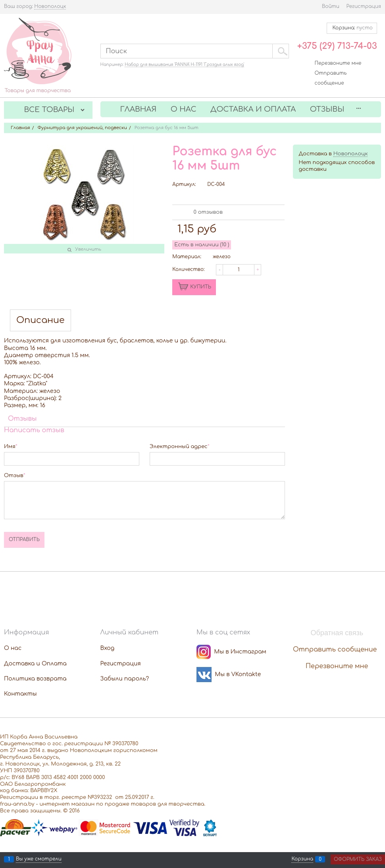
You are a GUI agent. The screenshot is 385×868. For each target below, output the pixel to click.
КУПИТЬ (201, 287)
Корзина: (352, 28)
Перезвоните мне (338, 63)
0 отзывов (208, 212)
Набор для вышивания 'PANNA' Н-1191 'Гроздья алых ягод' (184, 65)
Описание (40, 320)
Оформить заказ (358, 859)
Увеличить (88, 249)
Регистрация (364, 6)
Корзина (302, 859)
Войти (331, 6)
